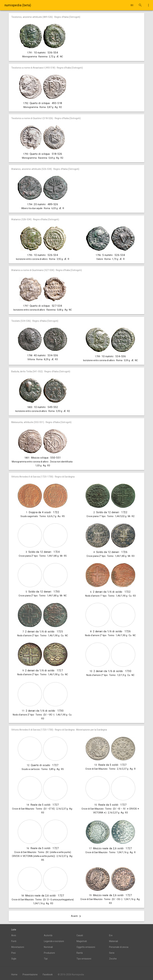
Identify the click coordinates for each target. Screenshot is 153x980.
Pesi (13, 953)
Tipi (46, 959)
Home (14, 975)
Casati (80, 935)
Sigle (14, 959)
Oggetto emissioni (86, 947)
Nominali (48, 947)
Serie (112, 953)
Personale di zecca (119, 947)
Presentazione (30, 975)
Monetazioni (18, 947)
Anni (14, 935)
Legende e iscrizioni (54, 941)
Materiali (114, 941)
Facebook (48, 975)
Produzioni (49, 953)
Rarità (80, 953)
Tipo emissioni (84, 959)
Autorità (48, 935)
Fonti (14, 941)
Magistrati (82, 941)
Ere (111, 935)
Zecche (113, 959)
